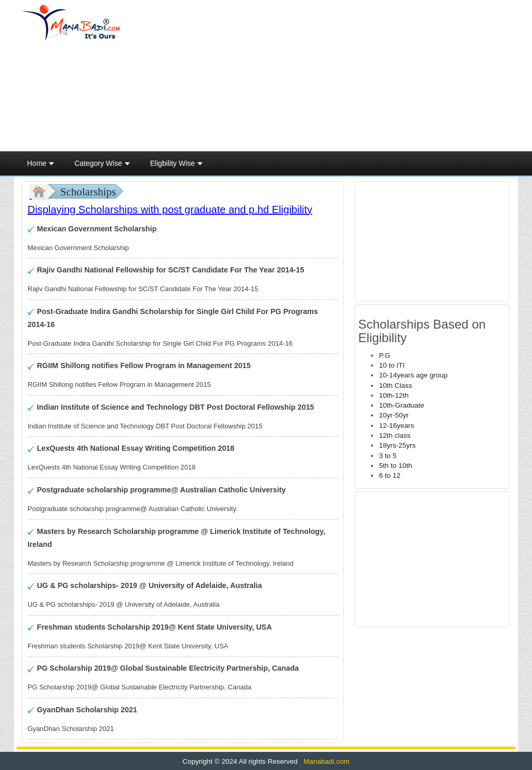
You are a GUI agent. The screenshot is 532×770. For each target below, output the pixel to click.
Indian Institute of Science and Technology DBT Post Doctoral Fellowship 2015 (175, 407)
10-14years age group (413, 375)
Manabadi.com (325, 761)
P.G (384, 355)
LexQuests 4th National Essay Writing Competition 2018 (135, 448)
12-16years (396, 426)
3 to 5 (388, 456)
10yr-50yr (394, 415)
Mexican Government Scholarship (96, 229)
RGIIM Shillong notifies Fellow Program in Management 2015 (143, 366)
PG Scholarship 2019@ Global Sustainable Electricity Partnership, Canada (167, 668)
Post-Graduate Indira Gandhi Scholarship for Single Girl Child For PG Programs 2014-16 (173, 318)
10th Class (395, 386)
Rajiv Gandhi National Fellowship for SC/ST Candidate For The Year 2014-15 (170, 270)
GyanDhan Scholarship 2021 (86, 710)
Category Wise (102, 166)
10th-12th (394, 395)
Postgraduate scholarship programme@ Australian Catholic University (160, 490)
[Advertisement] (349, 76)
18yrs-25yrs (397, 445)
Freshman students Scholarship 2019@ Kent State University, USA (153, 627)
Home (41, 166)
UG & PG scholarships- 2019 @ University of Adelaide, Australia (148, 585)
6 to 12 (389, 475)
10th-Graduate (401, 405)
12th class (395, 435)
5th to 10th (395, 466)
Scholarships (88, 192)
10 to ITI (392, 365)
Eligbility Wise (176, 166)
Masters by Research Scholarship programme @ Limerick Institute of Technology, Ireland (176, 538)
